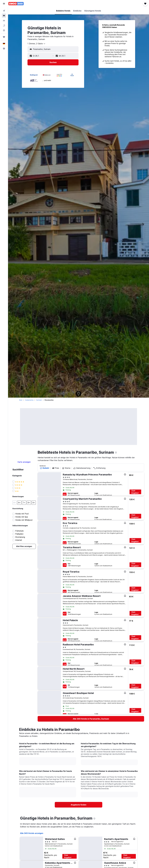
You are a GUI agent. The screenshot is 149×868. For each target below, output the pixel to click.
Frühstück (19, 531)
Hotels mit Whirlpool (24, 520)
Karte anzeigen (24, 462)
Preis (56, 468)
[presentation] (116, 453)
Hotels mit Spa (22, 517)
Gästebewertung (82, 468)
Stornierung (20, 537)
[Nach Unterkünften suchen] (4, 16)
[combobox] (37, 44)
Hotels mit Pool (22, 514)
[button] (4, 4)
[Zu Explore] (4, 30)
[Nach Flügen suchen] (4, 11)
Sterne (66, 468)
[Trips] (4, 37)
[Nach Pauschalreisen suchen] (4, 25)
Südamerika (29, 400)
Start (21, 400)
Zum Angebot (135, 492)
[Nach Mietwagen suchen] (4, 21)
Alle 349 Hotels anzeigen (32, 833)
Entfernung (99, 468)
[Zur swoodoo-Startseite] (16, 4)
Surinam (39, 400)
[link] (24, 546)
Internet (19, 540)
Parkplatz (19, 534)
